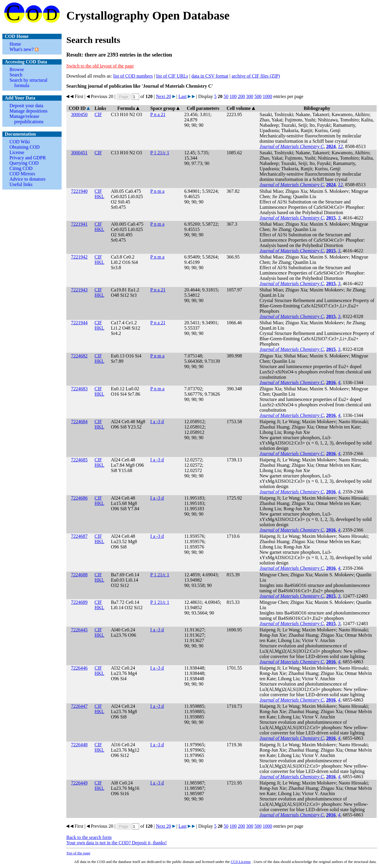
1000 (267, 96)
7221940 (79, 191)
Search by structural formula (28, 83)
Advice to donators (28, 179)
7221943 (79, 290)
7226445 (79, 630)
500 (258, 96)
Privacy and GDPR (28, 158)
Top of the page (78, 853)
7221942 (79, 257)
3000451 (79, 153)
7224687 (79, 536)
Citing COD (21, 168)
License (17, 152)
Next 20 (163, 96)
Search (16, 75)
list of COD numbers (133, 76)
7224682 (79, 356)
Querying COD (24, 163)
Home (15, 44)
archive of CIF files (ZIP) (256, 76)
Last (183, 96)
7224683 (79, 389)
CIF (98, 114)
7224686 (79, 498)
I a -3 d (157, 422)
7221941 (79, 224)
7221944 (79, 323)
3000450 (79, 114)
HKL (99, 196)
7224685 (79, 460)
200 (241, 96)
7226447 (79, 706)
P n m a (158, 191)
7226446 (79, 668)
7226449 (79, 783)
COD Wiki (20, 142)
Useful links (21, 184)
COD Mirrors (22, 174)
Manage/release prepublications (27, 119)
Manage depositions (28, 111)
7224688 (79, 575)
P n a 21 (158, 114)
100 (233, 96)
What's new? (22, 49)
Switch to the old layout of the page (100, 66)
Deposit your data (26, 106)
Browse (17, 69)
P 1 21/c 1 (160, 153)
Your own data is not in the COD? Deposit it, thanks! (117, 843)
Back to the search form (89, 837)
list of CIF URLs (172, 76)
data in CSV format (210, 76)
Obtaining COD (25, 147)
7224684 (79, 422)
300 (250, 96)
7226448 (79, 745)
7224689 (79, 602)
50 (226, 96)
